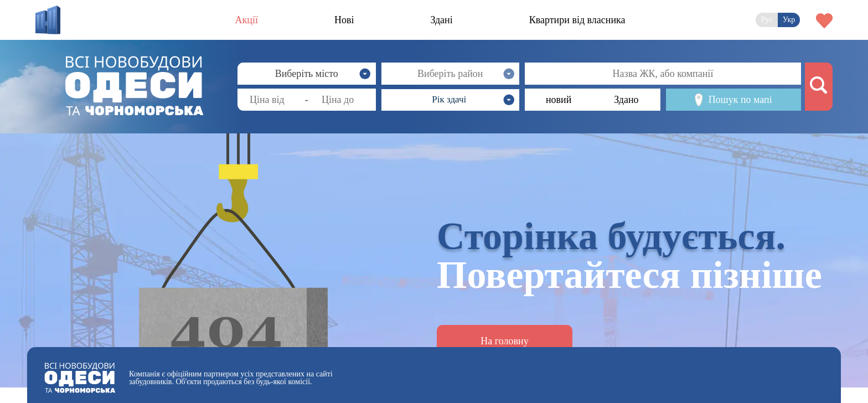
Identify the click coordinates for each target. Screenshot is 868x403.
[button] (451, 100)
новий (559, 100)
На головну (504, 341)
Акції (247, 20)
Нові (344, 20)
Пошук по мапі (733, 100)
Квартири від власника (577, 20)
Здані (441, 20)
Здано (626, 100)
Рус (766, 20)
